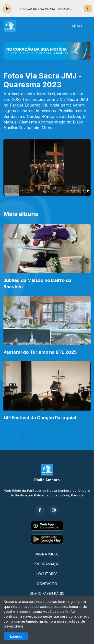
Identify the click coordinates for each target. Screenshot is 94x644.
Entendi (16, 636)
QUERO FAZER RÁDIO (47, 593)
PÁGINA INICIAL (47, 554)
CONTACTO (47, 584)
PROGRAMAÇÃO (47, 564)
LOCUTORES (47, 574)
